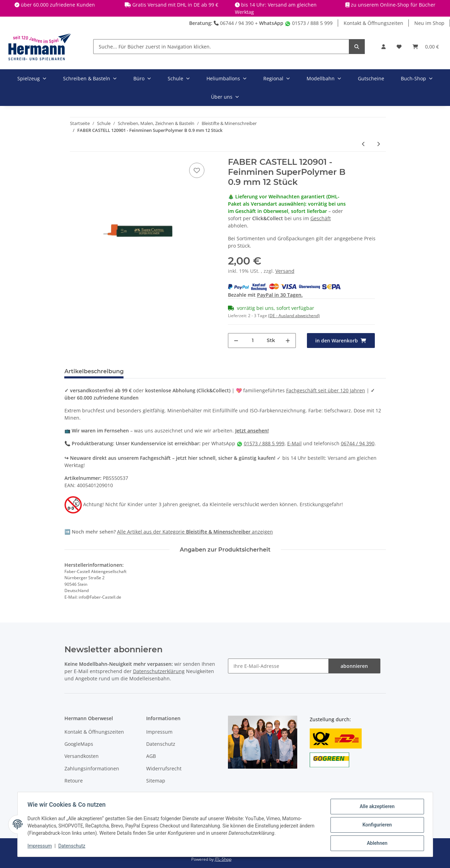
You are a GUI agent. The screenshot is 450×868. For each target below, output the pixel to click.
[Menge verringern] (236, 341)
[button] (383, 47)
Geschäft (321, 218)
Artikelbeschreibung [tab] (94, 371)
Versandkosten (82, 756)
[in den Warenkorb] (341, 341)
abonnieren (354, 666)
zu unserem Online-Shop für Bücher (393, 5)
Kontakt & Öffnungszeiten (373, 23)
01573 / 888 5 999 (309, 23)
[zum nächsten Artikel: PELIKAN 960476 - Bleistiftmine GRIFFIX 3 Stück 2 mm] (378, 144)
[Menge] (253, 341)
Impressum (159, 732)
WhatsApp (271, 23)
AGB (151, 756)
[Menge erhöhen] (288, 341)
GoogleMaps (79, 744)
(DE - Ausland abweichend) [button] (294, 316)
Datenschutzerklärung (159, 671)
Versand (285, 271)
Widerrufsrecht (164, 768)
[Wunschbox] (399, 47)
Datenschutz (161, 744)
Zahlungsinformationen (92, 768)
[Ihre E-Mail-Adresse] (278, 666)
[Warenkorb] (426, 47)
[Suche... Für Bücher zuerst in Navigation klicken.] (221, 47)
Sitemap (156, 781)
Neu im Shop (429, 23)
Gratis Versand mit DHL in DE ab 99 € (175, 5)
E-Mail (294, 443)
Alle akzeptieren (376, 807)
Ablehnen (376, 843)
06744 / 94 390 (234, 23)
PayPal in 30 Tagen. (280, 295)
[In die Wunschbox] (197, 170)
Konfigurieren (376, 825)
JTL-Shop (223, 859)
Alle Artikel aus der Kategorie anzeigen (195, 532)
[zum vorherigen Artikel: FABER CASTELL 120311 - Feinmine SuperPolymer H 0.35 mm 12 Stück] (364, 144)
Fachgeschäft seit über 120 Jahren (326, 390)
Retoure (74, 781)
